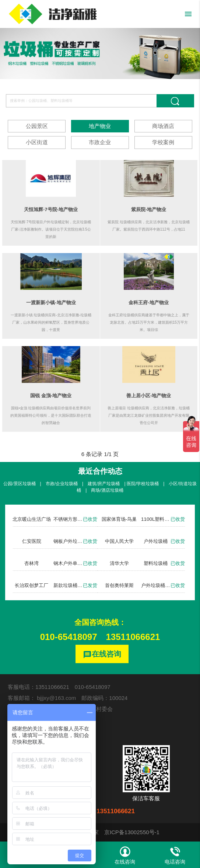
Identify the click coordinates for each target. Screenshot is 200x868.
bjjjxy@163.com (56, 698)
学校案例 (163, 142)
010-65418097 (69, 637)
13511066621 (133, 637)
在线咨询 (102, 654)
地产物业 (100, 126)
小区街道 (37, 142)
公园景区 (37, 126)
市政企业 (100, 142)
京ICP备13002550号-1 (132, 832)
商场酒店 (163, 126)
